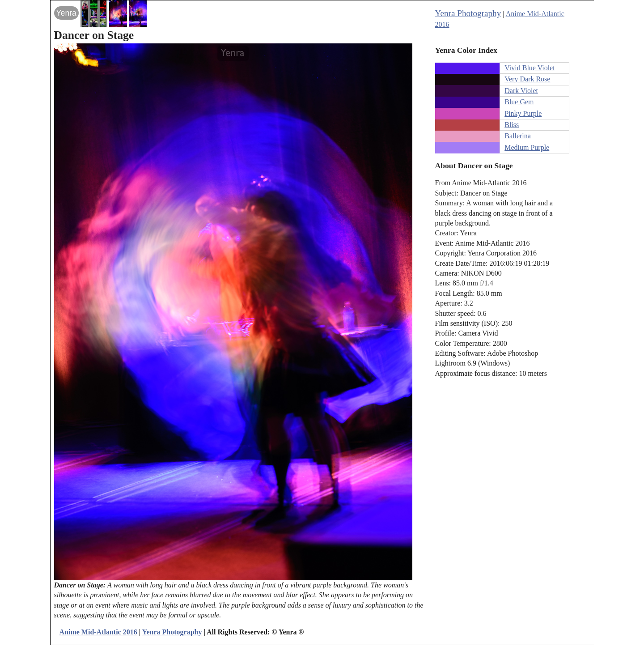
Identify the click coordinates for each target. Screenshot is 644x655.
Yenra (66, 13)
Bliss (512, 125)
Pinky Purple (523, 113)
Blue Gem (519, 102)
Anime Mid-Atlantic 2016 (98, 632)
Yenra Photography (468, 13)
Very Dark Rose (527, 79)
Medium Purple (527, 147)
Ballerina (518, 136)
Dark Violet (521, 91)
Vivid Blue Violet (530, 68)
